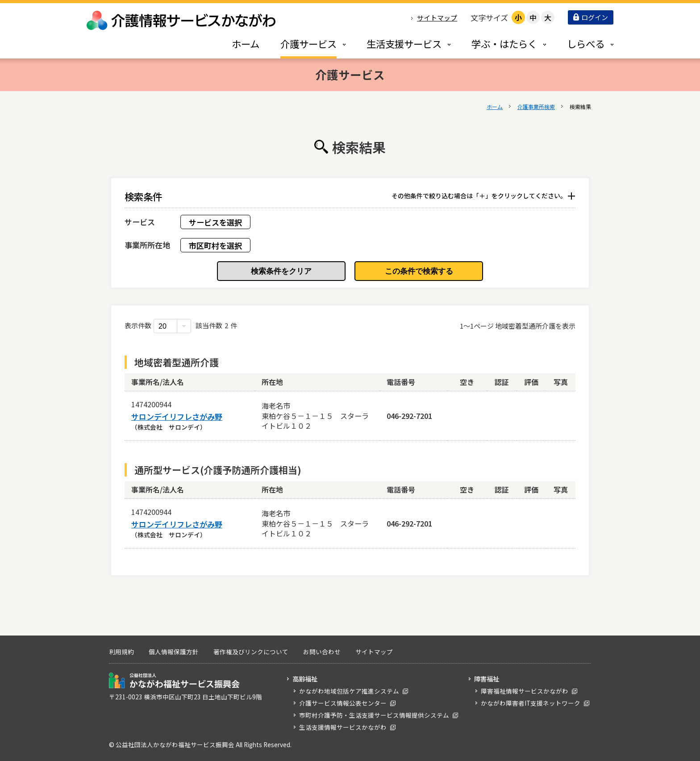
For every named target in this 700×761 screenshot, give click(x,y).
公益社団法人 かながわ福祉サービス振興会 (174, 680)
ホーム (495, 107)
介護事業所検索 (536, 107)
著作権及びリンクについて (251, 652)
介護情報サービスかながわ (182, 20)
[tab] (304, 44)
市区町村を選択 (215, 245)
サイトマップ (437, 18)
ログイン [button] (591, 17)
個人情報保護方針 (174, 652)
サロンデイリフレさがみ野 (177, 417)
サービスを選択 (215, 222)
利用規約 (121, 652)
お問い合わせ (322, 652)
